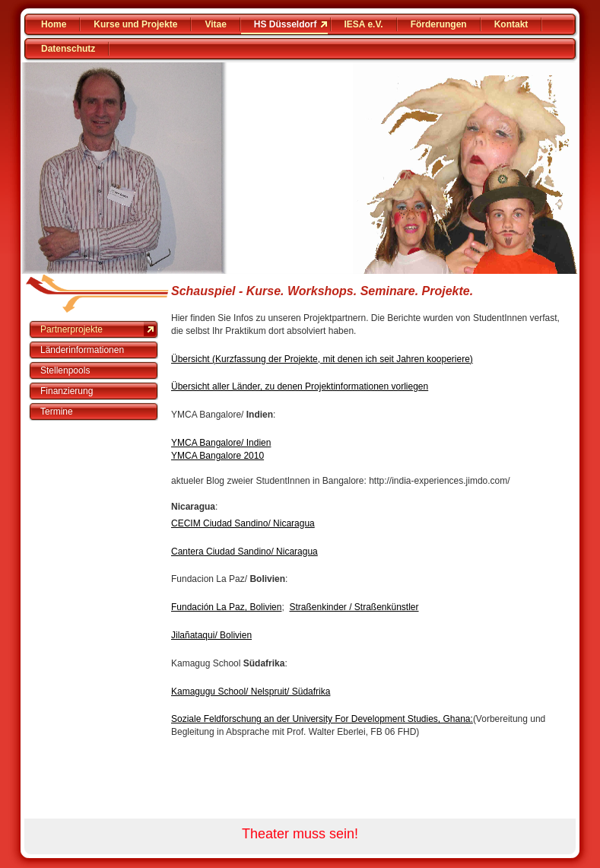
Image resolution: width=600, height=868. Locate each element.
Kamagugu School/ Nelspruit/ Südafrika (251, 692)
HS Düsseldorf (286, 24)
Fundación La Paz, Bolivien (226, 607)
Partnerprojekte (71, 329)
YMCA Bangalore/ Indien (221, 443)
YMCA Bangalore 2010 (217, 456)
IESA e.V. (364, 24)
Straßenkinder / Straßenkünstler (354, 607)
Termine (57, 412)
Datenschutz (68, 49)
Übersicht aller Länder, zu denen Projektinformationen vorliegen (300, 386)
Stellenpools (65, 370)
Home (54, 24)
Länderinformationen (82, 350)
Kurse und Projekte (135, 24)
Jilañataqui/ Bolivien (211, 635)
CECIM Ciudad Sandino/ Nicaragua (243, 523)
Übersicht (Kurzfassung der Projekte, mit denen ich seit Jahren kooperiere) (322, 359)
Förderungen (439, 24)
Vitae (215, 24)
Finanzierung (67, 391)
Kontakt (511, 24)
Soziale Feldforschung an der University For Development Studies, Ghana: (322, 719)
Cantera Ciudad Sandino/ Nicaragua (244, 552)
